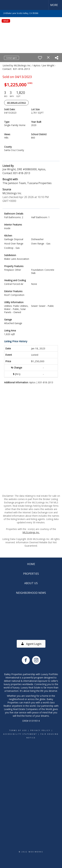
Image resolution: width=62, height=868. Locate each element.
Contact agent (11, 58)
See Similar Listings (16, 103)
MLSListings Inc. (31, 532)
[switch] (40, 58)
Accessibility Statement (20, 734)
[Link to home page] (5, 5)
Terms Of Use (18, 730)
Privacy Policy (40, 730)
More (54, 5)
